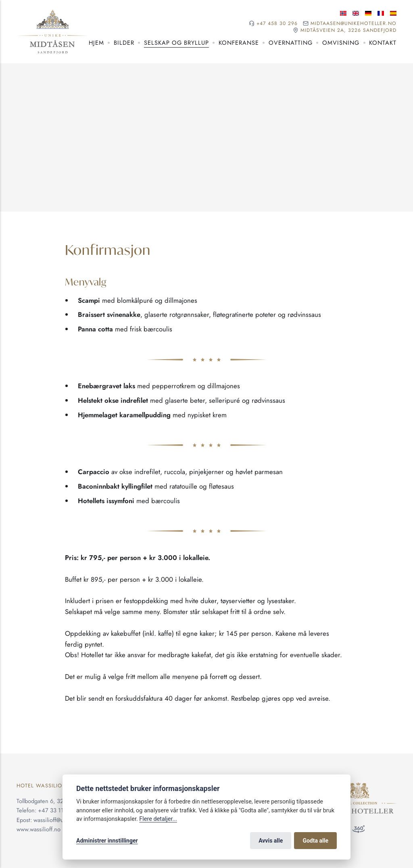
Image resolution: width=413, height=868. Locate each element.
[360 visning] (359, 831)
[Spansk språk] (393, 13)
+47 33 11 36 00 (59, 810)
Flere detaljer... (158, 819)
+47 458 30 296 (277, 24)
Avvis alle (271, 841)
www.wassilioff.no (39, 829)
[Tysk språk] (368, 13)
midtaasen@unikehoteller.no (354, 24)
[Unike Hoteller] (358, 787)
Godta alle (315, 841)
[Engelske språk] (356, 13)
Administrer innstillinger (107, 841)
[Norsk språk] (343, 13)
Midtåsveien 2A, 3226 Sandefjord (348, 30)
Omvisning (341, 43)
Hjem (96, 43)
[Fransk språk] (381, 13)
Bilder (124, 43)
